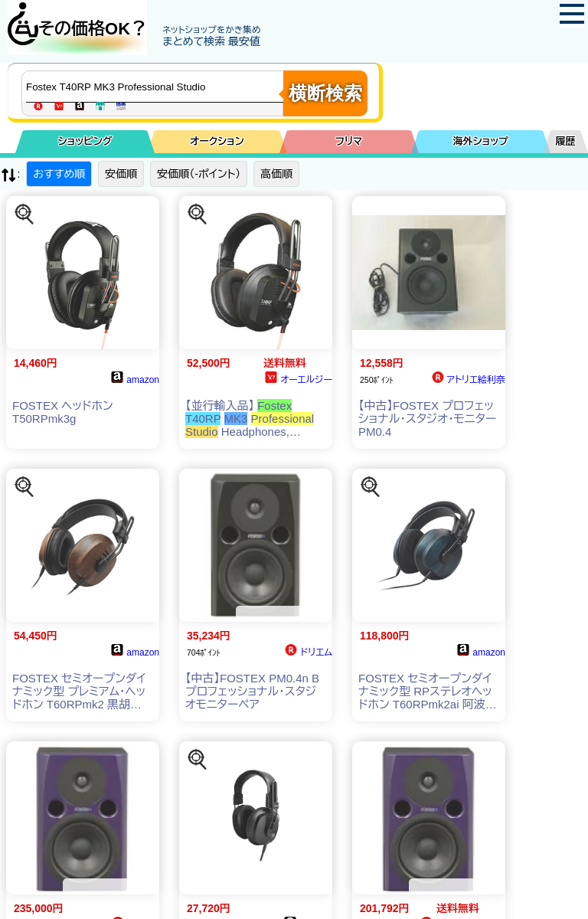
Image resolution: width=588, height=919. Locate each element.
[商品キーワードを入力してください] (156, 87)
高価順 (276, 174)
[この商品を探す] (24, 214)
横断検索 (325, 93)
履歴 (566, 141)
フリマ (349, 141)
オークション (217, 141)
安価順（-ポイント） (199, 174)
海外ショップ (481, 141)
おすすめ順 (59, 174)
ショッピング (85, 141)
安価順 (121, 174)
